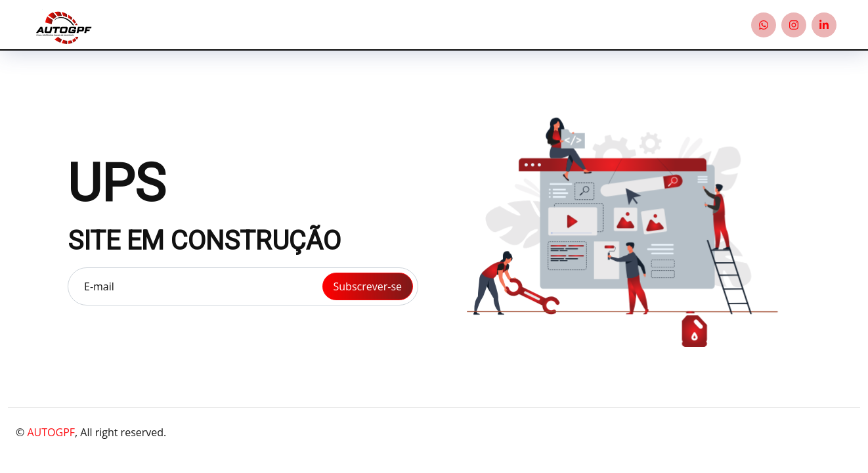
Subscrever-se (368, 286)
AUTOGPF (51, 432)
